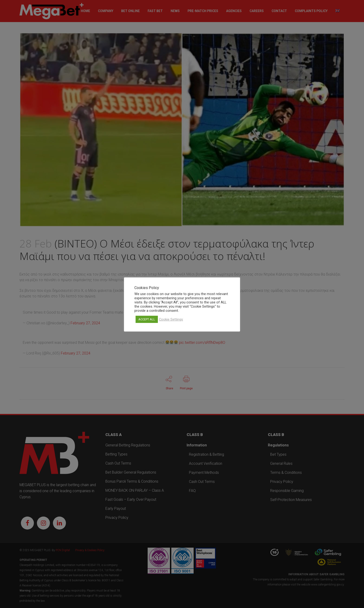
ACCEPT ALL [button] (147, 319)
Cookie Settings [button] (171, 319)
